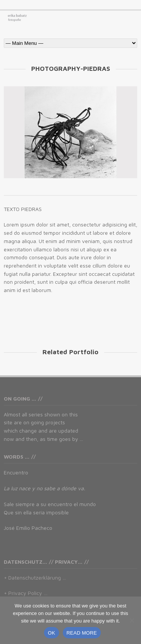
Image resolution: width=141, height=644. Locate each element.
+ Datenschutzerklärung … (35, 577)
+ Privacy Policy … (26, 593)
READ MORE (82, 633)
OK (51, 633)
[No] (132, 620)
